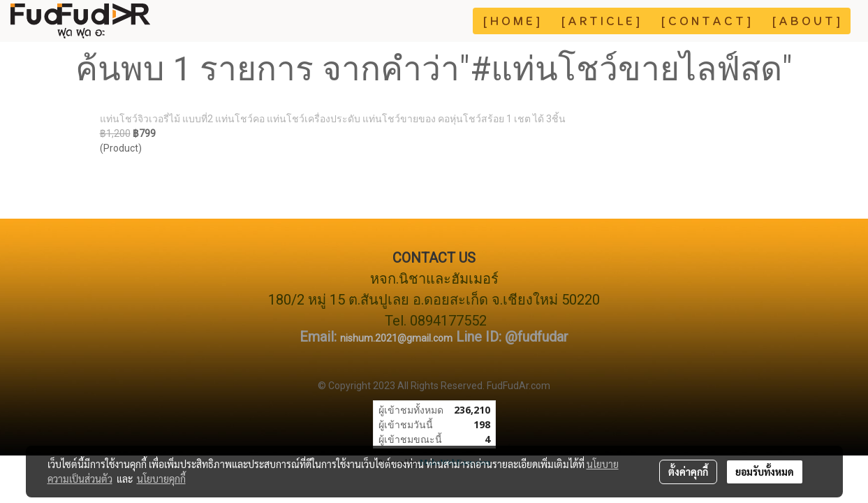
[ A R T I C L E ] (601, 21)
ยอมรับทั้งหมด (765, 472)
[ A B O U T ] (806, 21)
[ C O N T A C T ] (706, 21)
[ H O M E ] (512, 21)
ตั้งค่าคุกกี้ (688, 472)
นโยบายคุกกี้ (161, 479)
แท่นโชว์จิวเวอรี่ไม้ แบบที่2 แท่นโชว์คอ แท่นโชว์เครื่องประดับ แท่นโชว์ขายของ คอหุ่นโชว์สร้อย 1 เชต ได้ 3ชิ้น (333, 119)
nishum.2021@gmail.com (396, 338)
